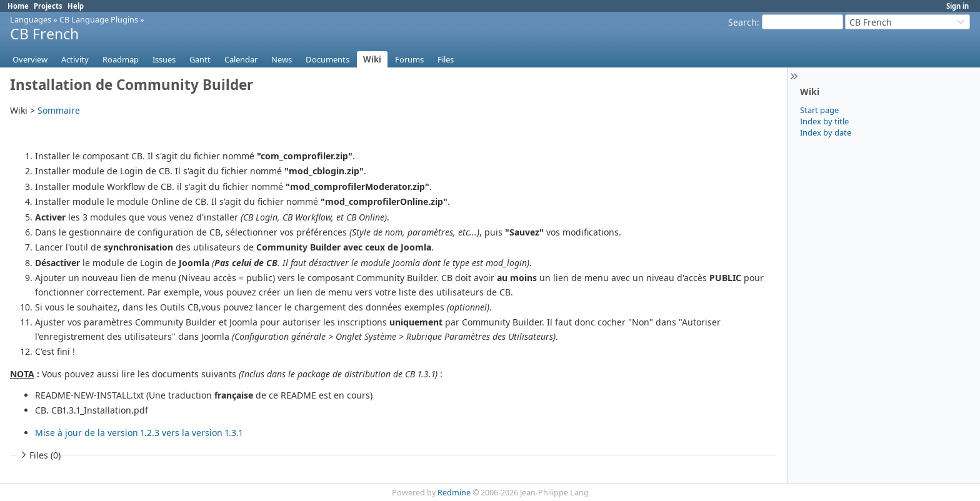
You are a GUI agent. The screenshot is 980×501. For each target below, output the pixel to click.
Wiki (372, 59)
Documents (327, 59)
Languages (31, 19)
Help (76, 6)
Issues (164, 59)
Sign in (957, 6)
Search (742, 22)
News (282, 59)
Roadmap (121, 59)
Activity (75, 59)
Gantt (200, 59)
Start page (819, 110)
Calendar (241, 59)
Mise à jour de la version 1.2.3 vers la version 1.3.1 (139, 433)
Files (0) (39, 455)
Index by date (826, 132)
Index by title (824, 121)
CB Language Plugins (99, 19)
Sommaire (59, 110)
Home (18, 6)
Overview (30, 59)
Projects (48, 6)
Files (446, 59)
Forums (409, 59)
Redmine (454, 493)
